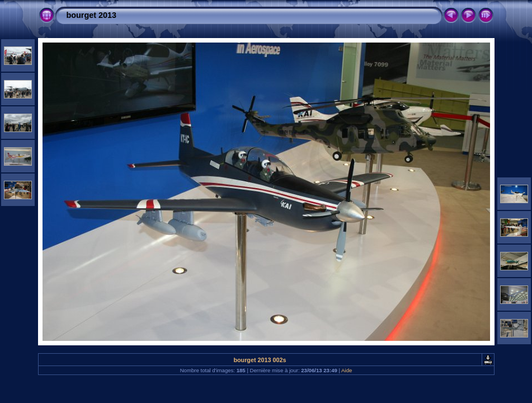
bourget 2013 (92, 15)
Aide (347, 370)
